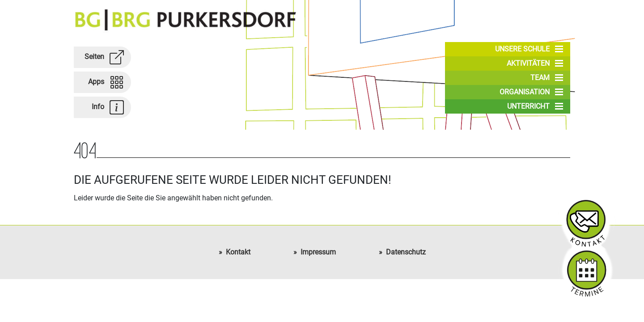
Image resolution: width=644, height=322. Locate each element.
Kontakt (238, 252)
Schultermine (586, 270)
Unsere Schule (529, 49)
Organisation (531, 92)
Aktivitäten (535, 64)
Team (547, 78)
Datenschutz (406, 252)
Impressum (318, 252)
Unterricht (535, 106)
